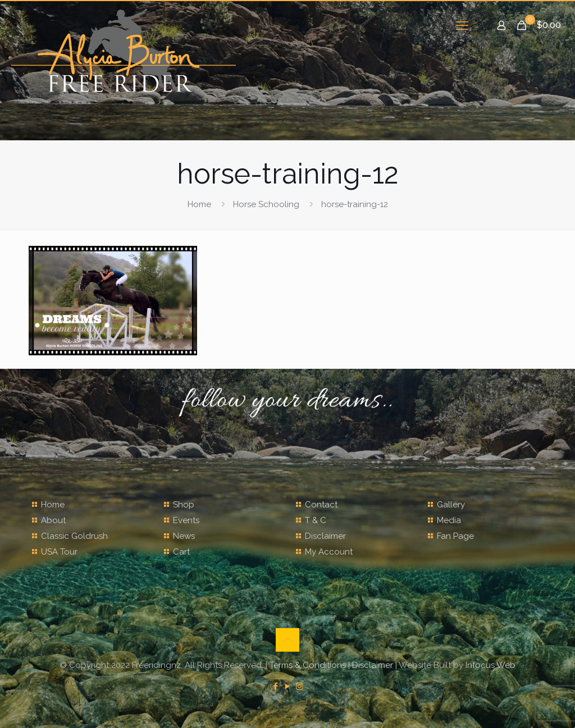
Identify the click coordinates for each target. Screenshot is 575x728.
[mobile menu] (462, 25)
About (53, 520)
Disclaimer (325, 536)
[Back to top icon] (287, 640)
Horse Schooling (266, 204)
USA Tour (59, 552)
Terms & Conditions (308, 665)
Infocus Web (490, 665)
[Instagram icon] (300, 686)
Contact (321, 505)
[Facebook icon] (276, 686)
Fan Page (455, 536)
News (184, 536)
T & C (316, 520)
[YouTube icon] (288, 686)
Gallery (451, 505)
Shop (184, 505)
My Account (329, 552)
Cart (181, 552)
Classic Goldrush (74, 536)
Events (186, 520)
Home (199, 204)
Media (449, 520)
